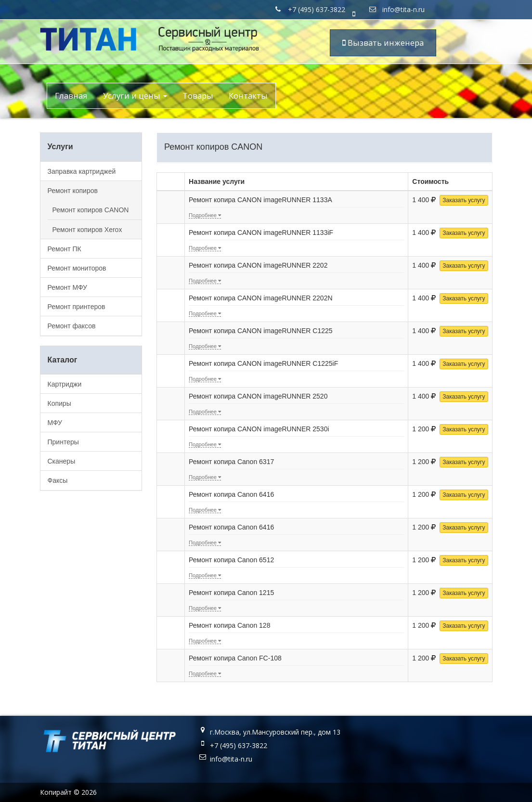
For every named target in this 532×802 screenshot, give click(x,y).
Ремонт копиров (73, 191)
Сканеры (62, 461)
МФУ (55, 423)
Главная (71, 96)
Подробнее (205, 215)
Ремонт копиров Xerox (87, 230)
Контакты (248, 96)
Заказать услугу (464, 200)
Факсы (58, 480)
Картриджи (65, 384)
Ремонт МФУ (67, 287)
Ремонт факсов (72, 326)
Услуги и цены (135, 96)
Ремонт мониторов (77, 268)
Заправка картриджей (82, 171)
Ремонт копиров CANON (91, 210)
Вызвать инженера (383, 43)
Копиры (59, 403)
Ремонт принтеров (77, 307)
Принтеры (63, 442)
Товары (198, 96)
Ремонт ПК (65, 249)
